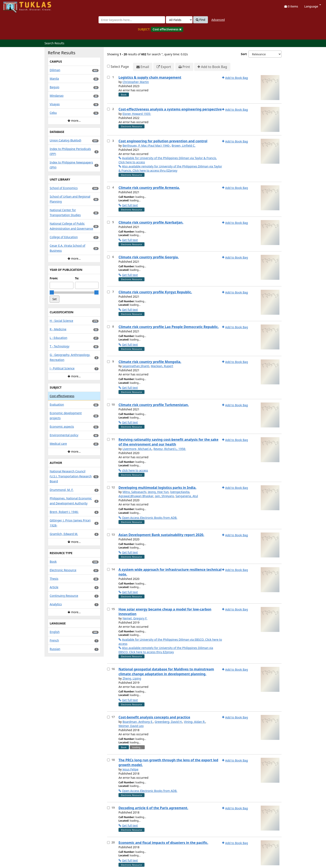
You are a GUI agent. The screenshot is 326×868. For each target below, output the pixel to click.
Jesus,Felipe (130, 769)
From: (54, 278)
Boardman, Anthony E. (138, 722)
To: (77, 278)
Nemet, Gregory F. (135, 618)
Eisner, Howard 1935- (137, 114)
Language (313, 6)
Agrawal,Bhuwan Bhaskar (136, 496)
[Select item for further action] (108, 77)
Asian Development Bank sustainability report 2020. (161, 535)
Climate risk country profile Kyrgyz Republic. (155, 292)
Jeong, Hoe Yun (158, 492)
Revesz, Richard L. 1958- (170, 449)
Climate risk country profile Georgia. (149, 257)
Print (184, 67)
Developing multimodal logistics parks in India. (157, 488)
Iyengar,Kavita (180, 492)
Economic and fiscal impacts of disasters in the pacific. (163, 843)
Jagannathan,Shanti (136, 366)
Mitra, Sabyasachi (134, 492)
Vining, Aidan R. (195, 722)
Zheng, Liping (132, 678)
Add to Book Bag (212, 67)
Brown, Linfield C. (184, 145)
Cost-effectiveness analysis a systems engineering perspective (170, 109)
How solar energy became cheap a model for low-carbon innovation (165, 612)
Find (201, 20)
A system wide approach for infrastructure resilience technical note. (170, 572)
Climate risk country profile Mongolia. (150, 362)
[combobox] (132, 20)
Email (143, 67)
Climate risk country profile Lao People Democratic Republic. (169, 327)
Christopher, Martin (136, 82)
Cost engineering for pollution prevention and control (163, 141)
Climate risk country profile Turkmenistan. (154, 405)
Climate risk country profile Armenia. (149, 188)
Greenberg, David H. (169, 722)
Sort (244, 54)
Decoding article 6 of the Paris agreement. (153, 808)
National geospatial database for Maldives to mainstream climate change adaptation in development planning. (166, 672)
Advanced (218, 20)
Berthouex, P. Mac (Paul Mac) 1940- (146, 145)
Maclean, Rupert (162, 366)
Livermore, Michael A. (137, 449)
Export (164, 67)
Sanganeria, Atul (187, 496)
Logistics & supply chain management (150, 77)
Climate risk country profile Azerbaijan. (151, 222)
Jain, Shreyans (165, 496)
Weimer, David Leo (131, 726)
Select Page (120, 67)
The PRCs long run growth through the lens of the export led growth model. (168, 762)
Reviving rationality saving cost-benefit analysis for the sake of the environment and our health (169, 442)
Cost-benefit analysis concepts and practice (154, 717)
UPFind (14, 5)
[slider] (52, 292)
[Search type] (179, 20)
